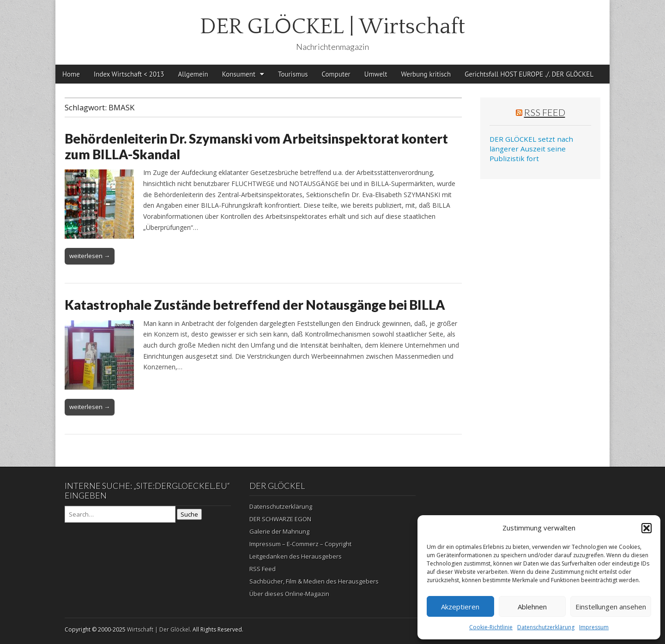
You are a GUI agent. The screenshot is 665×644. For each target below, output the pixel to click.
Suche (189, 514)
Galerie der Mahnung (279, 531)
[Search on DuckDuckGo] (120, 514)
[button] (647, 528)
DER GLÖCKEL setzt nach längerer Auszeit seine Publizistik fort (531, 149)
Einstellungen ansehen (611, 607)
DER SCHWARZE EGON (280, 519)
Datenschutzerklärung (546, 627)
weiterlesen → (90, 256)
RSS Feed (545, 112)
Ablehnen (532, 607)
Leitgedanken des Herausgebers (296, 556)
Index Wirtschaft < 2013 (129, 74)
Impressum (594, 627)
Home (71, 74)
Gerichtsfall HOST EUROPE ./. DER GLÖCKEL (529, 74)
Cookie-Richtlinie (491, 627)
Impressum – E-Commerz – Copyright (300, 544)
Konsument (239, 74)
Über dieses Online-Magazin (289, 594)
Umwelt (376, 74)
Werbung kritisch (426, 74)
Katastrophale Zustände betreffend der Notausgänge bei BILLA (255, 305)
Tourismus (293, 74)
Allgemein (193, 74)
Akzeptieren (460, 607)
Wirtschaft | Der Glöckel (158, 629)
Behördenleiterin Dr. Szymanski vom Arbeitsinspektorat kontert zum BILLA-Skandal (256, 146)
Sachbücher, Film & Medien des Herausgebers (314, 581)
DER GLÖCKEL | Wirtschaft (332, 27)
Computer (336, 74)
